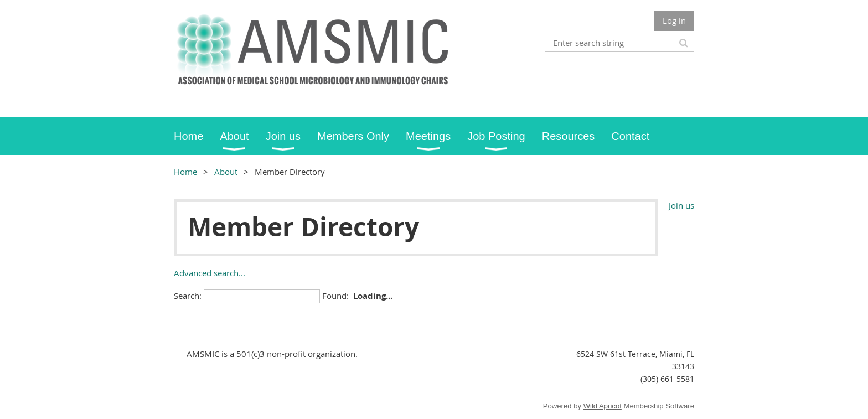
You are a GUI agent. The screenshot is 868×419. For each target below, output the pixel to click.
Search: (188, 296)
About (226, 172)
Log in (674, 20)
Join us (681, 205)
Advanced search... (210, 273)
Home (185, 172)
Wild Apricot (603, 406)
